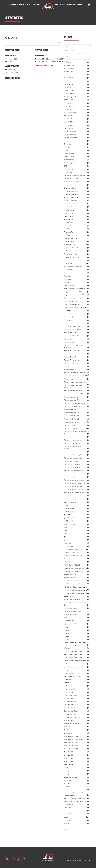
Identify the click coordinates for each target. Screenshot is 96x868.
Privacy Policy (80, 860)
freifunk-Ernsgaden (71, 357)
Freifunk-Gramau (70, 370)
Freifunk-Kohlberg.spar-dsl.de (74, 376)
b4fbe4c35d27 (69, 109)
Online (66, 57)
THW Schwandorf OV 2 (72, 746)
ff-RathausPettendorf (71, 251)
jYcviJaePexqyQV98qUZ (72, 565)
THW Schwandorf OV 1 (72, 743)
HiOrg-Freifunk (69, 546)
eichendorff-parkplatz (72, 182)
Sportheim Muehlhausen (72, 724)
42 (65, 81)
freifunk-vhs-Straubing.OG (73, 464)
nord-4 (66, 636)
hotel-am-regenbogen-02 (73, 556)
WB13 (66, 790)
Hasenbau (68, 543)
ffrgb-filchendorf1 (70, 286)
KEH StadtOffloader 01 (72, 608)
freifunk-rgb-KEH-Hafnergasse (75, 403)
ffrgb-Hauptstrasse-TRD (72, 292)
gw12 (66, 530)
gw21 (66, 534)
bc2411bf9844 (69, 122)
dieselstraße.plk (70, 160)
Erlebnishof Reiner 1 (71, 191)
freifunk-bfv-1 (69, 339)
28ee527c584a (69, 75)
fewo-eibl (67, 226)
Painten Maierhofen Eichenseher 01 (76, 643)
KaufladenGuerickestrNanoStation (76, 568)
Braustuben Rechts (71, 138)
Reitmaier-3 (68, 686)
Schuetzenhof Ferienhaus (73, 708)
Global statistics (70, 51)
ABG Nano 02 (69, 100)
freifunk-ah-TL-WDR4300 (73, 330)
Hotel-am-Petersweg (71, 549)
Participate (24, 5)
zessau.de (68, 820)
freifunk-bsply (69, 342)
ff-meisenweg (69, 242)
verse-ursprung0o (70, 780)
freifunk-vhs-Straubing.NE (73, 461)
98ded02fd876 (69, 94)
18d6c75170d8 (69, 65)
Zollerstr (67, 823)
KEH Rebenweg (69, 597)
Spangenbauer (69, 721)
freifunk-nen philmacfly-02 (73, 394)
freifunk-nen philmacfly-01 (73, 391)
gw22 (66, 537)
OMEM (66, 640)
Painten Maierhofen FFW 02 (74, 654)
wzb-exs (67, 811)
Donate (58, 5)
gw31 (66, 540)
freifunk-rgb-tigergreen (72, 406)
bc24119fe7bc (69, 119)
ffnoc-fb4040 (69, 276)
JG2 (65, 559)
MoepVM (67, 627)
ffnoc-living (68, 279)
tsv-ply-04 (68, 774)
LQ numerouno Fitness (72, 624)
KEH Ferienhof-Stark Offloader (74, 593)
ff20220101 (68, 270)
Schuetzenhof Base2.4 (72, 702)
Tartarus (67, 727)
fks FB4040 (68, 320)
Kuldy (66, 618)
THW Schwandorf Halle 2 (73, 736)
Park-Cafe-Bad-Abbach (72, 664)
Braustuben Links (70, 131)
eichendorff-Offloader (72, 179)
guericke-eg (68, 515)
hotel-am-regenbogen (72, 552)
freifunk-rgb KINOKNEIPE (72, 440)
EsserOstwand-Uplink (72, 204)
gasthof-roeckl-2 (70, 499)
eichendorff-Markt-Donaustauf (75, 176)
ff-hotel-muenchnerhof (72, 238)
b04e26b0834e (69, 106)
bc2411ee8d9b (69, 125)
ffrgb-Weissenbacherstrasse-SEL (75, 308)
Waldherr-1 (68, 787)
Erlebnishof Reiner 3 (71, 198)
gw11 (66, 527)
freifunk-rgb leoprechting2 (73, 443)
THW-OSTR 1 (68, 758)
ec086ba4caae (69, 169)
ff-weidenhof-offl (70, 264)
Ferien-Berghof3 (70, 216)
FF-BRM (67, 235)
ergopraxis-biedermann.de (73, 185)
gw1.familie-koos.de (71, 524)
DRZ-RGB (67, 166)
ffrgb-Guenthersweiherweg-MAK (75, 289)
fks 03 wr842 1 (69, 317)
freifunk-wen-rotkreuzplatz (73, 471)
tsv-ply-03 (68, 771)
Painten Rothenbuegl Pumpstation (76, 661)
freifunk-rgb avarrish (71, 428)
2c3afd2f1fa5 (69, 78)
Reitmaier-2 (68, 683)
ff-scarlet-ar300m (70, 254)
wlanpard (67, 808)
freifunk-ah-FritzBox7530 (73, 326)
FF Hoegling (68, 311)
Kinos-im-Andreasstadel (72, 611)
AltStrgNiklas (69, 103)
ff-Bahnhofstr (69, 232)
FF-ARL (67, 229)
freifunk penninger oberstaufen (75, 490)
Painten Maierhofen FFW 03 (74, 658)
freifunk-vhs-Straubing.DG (73, 455)
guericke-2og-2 (69, 512)
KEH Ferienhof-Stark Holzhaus (74, 590)
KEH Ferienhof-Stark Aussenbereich (76, 587)
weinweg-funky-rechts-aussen (75, 798)
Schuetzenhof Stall (71, 714)
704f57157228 (69, 91)
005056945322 (69, 62)
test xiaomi (68, 733)
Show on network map (44, 66)
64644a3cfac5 (69, 87)
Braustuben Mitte (70, 135)
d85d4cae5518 (69, 157)
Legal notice (70, 860)
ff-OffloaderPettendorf (72, 248)
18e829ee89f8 (69, 69)
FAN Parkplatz (69, 210)
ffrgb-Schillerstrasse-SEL (73, 304)
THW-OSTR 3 (69, 765)
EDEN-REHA (68, 172)
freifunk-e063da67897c (72, 351)
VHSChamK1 (68, 783)
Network (13, 5)
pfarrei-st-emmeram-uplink (74, 667)
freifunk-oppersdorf (71, 400)
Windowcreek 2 (69, 805)
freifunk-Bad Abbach (71, 336)
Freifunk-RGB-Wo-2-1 (71, 416)
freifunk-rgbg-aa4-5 (71, 425)
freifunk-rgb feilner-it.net (73, 437)
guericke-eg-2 (69, 518)
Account (80, 5)
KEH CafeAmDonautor (72, 581)
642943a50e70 (69, 84)
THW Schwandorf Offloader (73, 739)
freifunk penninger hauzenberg (75, 483)
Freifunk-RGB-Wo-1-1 (71, 410)
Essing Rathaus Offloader (73, 207)
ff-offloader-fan (70, 245)
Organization (68, 5)
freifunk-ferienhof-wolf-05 (73, 363)
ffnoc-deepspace (70, 273)
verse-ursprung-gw (71, 777)
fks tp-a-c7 (68, 323)
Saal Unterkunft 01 (70, 695)
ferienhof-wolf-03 (70, 223)
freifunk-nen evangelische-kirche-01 (77, 382)
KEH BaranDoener (70, 575)
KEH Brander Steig (70, 578)
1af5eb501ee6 (69, 72)
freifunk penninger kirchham (74, 486)
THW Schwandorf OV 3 (72, 749)
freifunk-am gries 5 (71, 333)
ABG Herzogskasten (71, 97)
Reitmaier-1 (68, 680)
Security (35, 5)
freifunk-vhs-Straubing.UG (73, 467)
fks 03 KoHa (68, 314)
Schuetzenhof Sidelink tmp (73, 711)
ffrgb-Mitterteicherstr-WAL (73, 298)
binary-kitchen (69, 128)
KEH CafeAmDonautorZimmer (74, 584)
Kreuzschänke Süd (70, 614)
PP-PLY (66, 670)
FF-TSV (67, 260)
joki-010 (67, 562)
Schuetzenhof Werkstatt (72, 717)
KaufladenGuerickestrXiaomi (74, 571)
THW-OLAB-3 (69, 755)
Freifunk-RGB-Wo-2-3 (72, 422)
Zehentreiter (68, 814)
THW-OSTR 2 (69, 761)
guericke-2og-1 (69, 508)
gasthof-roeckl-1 (70, 496)
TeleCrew (67, 730)
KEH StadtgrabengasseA (72, 600)
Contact (88, 860)
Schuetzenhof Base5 (71, 705)
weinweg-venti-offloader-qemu (75, 801)
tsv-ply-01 (68, 768)
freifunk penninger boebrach (74, 477)
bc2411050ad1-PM (70, 113)
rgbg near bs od (69, 689)
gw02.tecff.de (69, 521)
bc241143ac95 (69, 116)
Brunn (66, 141)
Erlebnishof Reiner (70, 188)
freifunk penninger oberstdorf (74, 493)
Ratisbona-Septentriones (73, 676)
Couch (66, 150)
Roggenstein (68, 692)
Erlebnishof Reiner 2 (71, 194)
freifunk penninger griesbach (74, 480)
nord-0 (66, 630)
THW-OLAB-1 (68, 752)
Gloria (66, 505)
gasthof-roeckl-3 (70, 502)
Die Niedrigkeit (69, 163)
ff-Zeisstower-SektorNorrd (73, 267)
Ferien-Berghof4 (70, 220)
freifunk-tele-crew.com (72, 452)
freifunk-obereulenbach (72, 397)
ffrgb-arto (68, 282)
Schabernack (68, 698)
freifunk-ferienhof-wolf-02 (73, 360)
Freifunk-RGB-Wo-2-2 (72, 419)
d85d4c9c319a (69, 153)
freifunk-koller (69, 379)
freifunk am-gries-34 (71, 474)
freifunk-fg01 (69, 366)
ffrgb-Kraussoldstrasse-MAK (74, 295)
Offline (66, 829)
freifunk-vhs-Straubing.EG (73, 458)
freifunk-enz (68, 354)
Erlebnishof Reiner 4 (71, 201)
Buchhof (67, 147)
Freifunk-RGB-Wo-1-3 (71, 413)
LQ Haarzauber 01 (70, 621)
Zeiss (66, 817)
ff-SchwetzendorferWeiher (73, 257)
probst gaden (69, 673)
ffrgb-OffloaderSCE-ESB (72, 301)
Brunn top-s (68, 144)
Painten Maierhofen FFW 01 (73, 651)
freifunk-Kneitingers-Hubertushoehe (77, 373)
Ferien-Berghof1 (70, 213)
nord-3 (66, 633)
